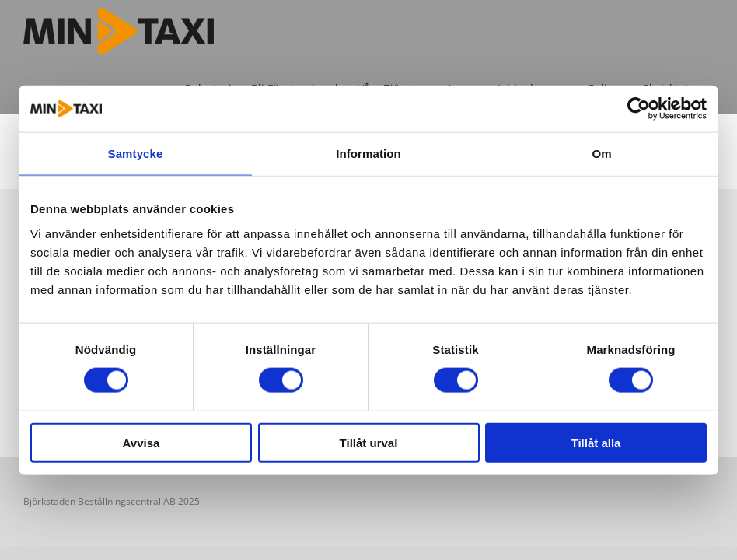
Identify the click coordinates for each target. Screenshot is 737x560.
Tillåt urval (369, 442)
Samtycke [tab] (136, 154)
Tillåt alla (596, 442)
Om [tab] (601, 154)
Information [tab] (368, 154)
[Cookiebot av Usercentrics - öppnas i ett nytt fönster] (639, 109)
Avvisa (141, 442)
